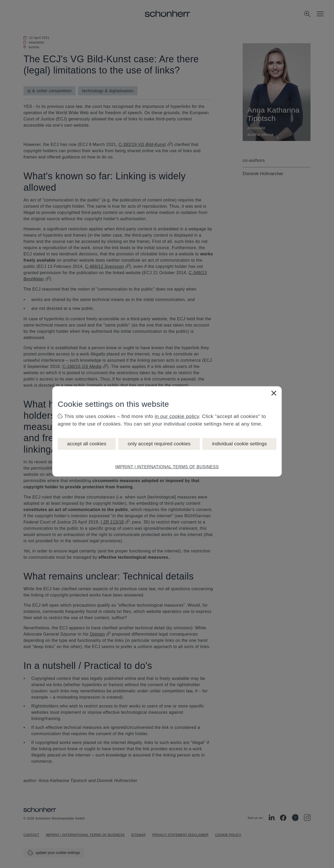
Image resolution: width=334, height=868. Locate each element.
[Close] (274, 393)
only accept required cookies (159, 444)
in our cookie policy (177, 416)
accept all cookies (87, 444)
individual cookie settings (240, 444)
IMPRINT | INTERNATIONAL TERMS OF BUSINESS (167, 467)
